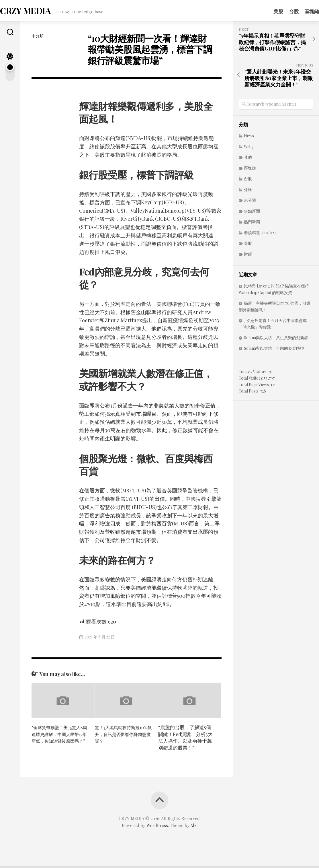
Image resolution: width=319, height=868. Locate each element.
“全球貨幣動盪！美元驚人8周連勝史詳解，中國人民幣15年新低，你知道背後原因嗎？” (60, 739)
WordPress (157, 827)
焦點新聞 (252, 213)
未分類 (38, 38)
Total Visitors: (251, 380)
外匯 (248, 192)
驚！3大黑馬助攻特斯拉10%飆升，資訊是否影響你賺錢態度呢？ (121, 736)
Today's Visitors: (254, 374)
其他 (248, 159)
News (249, 138)
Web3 (249, 148)
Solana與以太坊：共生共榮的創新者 (276, 340)
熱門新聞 (252, 224)
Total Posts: (249, 393)
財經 (248, 256)
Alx (193, 827)
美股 (267, 11)
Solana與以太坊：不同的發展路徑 (274, 350)
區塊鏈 (300, 11)
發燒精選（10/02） (261, 235)
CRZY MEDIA (36, 12)
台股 (282, 11)
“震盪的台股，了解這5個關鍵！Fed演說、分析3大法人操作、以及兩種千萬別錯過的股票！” (185, 739)
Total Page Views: (255, 387)
